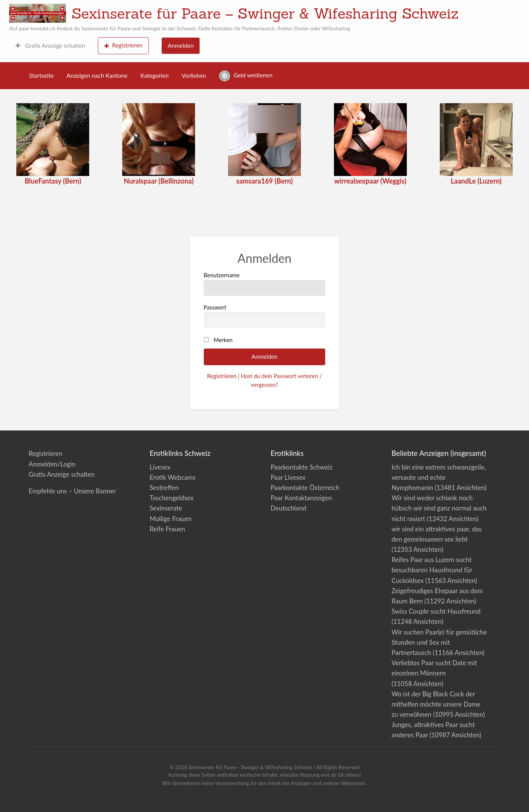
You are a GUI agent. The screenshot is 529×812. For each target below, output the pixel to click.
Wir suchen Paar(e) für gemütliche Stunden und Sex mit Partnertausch (439, 642)
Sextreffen (164, 488)
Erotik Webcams (172, 477)
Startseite (42, 75)
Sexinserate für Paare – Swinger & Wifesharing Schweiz (265, 13)
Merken (223, 340)
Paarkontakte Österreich (305, 488)
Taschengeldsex (172, 498)
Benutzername (265, 284)
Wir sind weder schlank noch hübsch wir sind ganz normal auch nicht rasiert (439, 508)
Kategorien (154, 75)
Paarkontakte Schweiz (301, 467)
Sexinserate (166, 508)
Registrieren (124, 45)
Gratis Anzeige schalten (50, 46)
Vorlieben (194, 75)
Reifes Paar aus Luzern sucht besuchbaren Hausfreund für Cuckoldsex (432, 570)
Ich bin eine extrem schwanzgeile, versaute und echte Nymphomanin (439, 477)
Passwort (265, 316)
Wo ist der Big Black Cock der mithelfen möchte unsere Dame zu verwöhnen (436, 704)
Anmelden (181, 46)
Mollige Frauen (171, 519)
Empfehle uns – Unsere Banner (72, 491)
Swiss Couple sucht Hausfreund (436, 611)
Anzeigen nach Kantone (97, 75)
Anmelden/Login (52, 464)
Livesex (160, 467)
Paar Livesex (288, 477)
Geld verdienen (246, 76)
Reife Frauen (167, 529)
